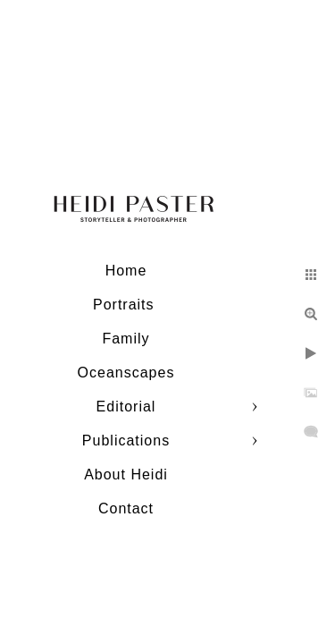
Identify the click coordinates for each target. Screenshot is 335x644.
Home (126, 271)
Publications (126, 441)
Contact (126, 508)
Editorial (126, 407)
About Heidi (126, 475)
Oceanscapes (126, 373)
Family (126, 339)
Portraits (126, 305)
